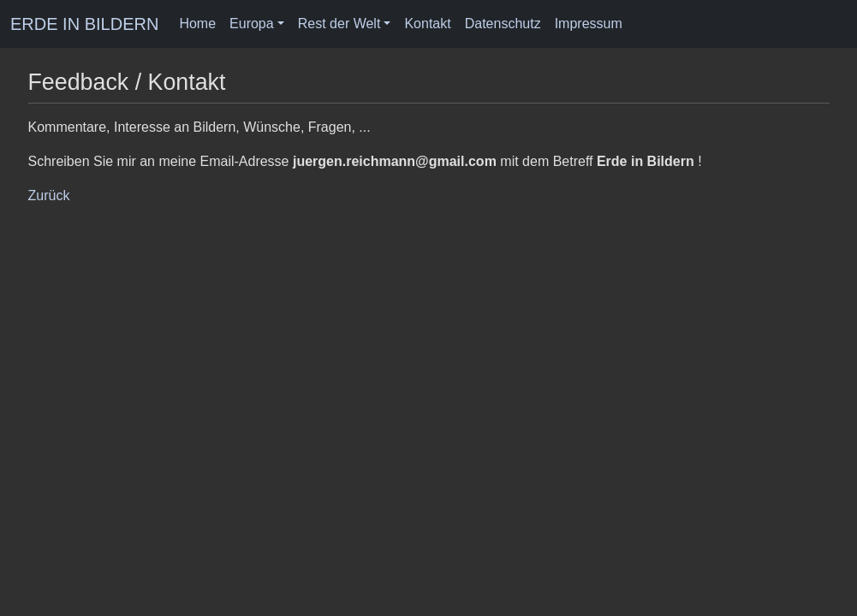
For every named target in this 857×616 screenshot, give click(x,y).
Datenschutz (503, 24)
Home (197, 24)
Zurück (49, 195)
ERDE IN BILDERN (84, 24)
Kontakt (427, 24)
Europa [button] (252, 24)
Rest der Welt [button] (339, 24)
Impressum (589, 24)
